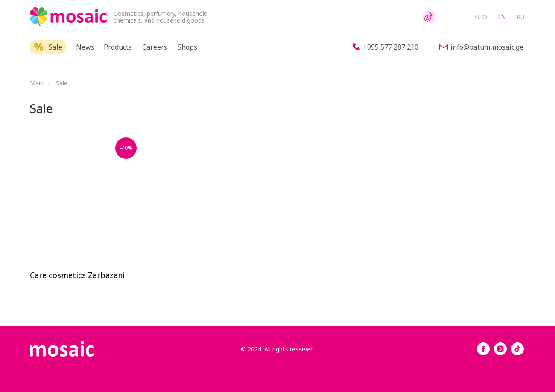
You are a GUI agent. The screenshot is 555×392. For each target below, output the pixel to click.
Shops (187, 47)
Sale (55, 47)
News (85, 47)
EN (502, 17)
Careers (155, 47)
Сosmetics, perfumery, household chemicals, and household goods (161, 17)
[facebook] (483, 353)
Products (118, 47)
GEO (481, 17)
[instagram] (500, 353)
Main (37, 83)
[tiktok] (517, 353)
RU (520, 17)
